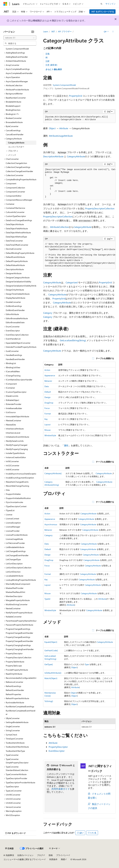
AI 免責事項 (9, 855)
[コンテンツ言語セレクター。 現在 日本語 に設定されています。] (9, 849)
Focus (47, 408)
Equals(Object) (51, 642)
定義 (47, 54)
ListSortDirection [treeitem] (13, 572)
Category (48, 313)
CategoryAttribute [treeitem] (16, 143)
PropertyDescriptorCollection (100, 208)
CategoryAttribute (76, 156)
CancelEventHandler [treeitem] (15, 134)
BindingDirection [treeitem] (13, 110)
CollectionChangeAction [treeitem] (16, 163)
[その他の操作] (113, 32)
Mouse (47, 430)
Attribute (64, 128)
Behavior (48, 381)
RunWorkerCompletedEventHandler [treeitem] (21, 712)
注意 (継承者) (51, 65)
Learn (46, 31)
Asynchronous (51, 524)
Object (52, 128)
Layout (47, 424)
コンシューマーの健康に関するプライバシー (24, 859)
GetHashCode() (51, 650)
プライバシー (62, 855)
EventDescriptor (57, 751)
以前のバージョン (25, 855)
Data (47, 386)
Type (87, 664)
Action (47, 370)
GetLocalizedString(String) (73, 340)
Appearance (50, 375)
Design (47, 397)
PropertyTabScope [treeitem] (14, 666)
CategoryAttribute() (53, 473)
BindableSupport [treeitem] (13, 106)
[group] (79, 183)
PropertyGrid (76, 96)
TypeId (47, 599)
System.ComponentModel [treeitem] (17, 49)
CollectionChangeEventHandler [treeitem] (19, 171)
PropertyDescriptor (58, 747)
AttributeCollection (59, 227)
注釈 (47, 61)
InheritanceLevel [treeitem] (13, 433)
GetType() (49, 664)
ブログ (40, 855)
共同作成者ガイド (61, 789)
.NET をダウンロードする (103, 12)
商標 (63, 859)
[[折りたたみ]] (33, 32)
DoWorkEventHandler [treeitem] (15, 310)
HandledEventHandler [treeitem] (15, 359)
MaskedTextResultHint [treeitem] (15, 592)
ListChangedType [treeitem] (13, 559)
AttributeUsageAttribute (61, 136)
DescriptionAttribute (53, 156)
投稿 (51, 855)
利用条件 (53, 859)
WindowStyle (50, 435)
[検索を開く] (101, 4)
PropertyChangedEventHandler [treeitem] (19, 641)
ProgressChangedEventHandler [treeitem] (19, 633)
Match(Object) (51, 678)
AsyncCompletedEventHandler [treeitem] (19, 73)
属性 (66, 445)
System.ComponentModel (64, 85)
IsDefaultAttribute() (53, 673)
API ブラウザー (65, 31)
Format (48, 414)
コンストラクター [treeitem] (16, 147)
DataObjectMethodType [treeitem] (16, 237)
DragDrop (49, 403)
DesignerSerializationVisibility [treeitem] (18, 282)
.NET (53, 31)
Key (46, 419)
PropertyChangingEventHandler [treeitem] (20, 649)
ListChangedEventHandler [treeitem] (17, 555)
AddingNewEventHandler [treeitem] (17, 57)
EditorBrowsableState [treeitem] (15, 322)
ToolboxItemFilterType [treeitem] (15, 751)
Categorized (72, 282)
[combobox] (20, 38)
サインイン (111, 4)
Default (48, 392)
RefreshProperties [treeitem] (13, 694)
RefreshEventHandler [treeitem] (15, 690)
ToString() (49, 701)
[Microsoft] (5, 4)
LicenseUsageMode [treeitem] (14, 539)
